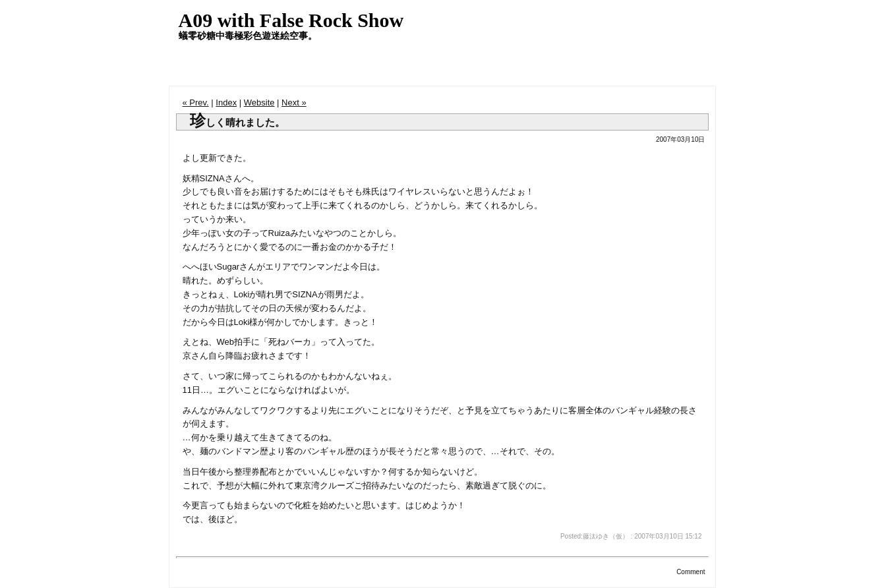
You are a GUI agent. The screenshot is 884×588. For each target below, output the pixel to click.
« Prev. (196, 103)
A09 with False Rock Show (291, 20)
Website (259, 103)
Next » (294, 103)
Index (226, 103)
